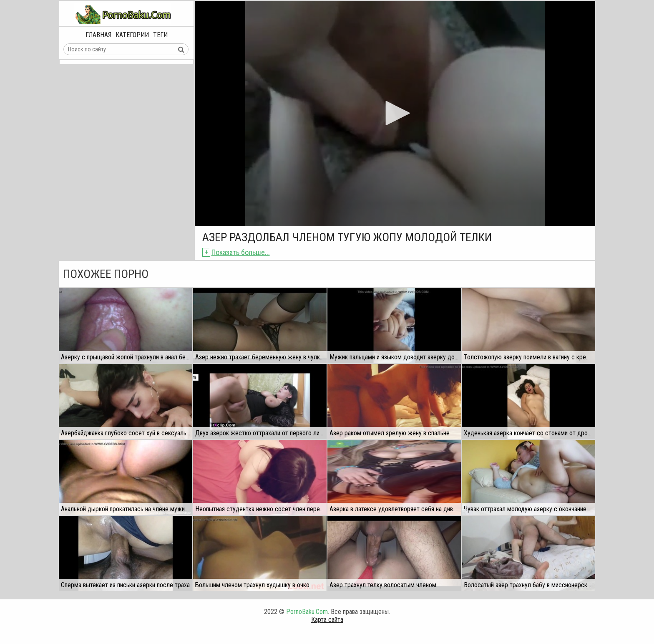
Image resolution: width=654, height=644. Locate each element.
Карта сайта (327, 620)
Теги (160, 35)
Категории (132, 35)
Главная (98, 35)
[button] (395, 113)
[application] (395, 114)
